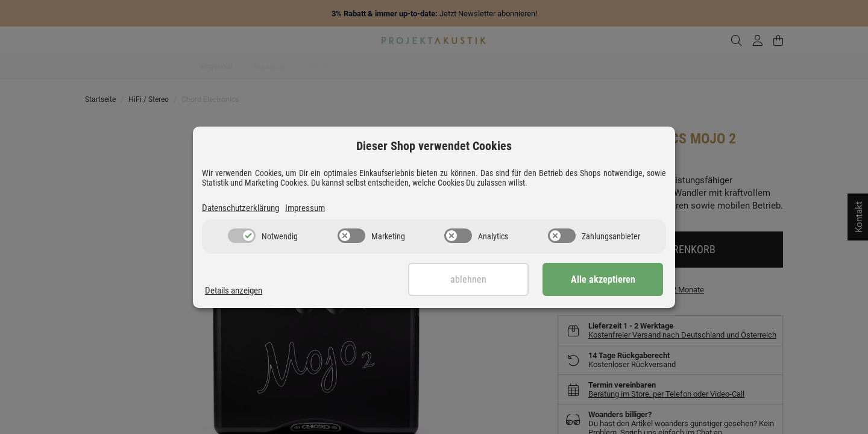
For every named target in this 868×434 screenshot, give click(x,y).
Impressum (305, 208)
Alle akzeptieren (603, 279)
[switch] (242, 236)
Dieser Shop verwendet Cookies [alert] (434, 146)
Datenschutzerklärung (241, 208)
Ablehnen (468, 279)
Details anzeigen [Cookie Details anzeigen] (234, 291)
